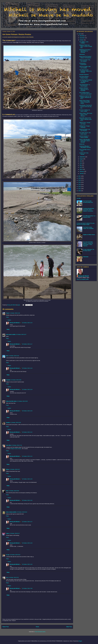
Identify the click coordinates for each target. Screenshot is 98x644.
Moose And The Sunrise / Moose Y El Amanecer (85, 57)
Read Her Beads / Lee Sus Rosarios (85, 130)
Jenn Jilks (9, 445)
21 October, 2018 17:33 (17, 445)
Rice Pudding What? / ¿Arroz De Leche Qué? (85, 93)
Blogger (80, 641)
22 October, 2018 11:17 (27, 344)
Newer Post (6, 627)
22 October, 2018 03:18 (15, 555)
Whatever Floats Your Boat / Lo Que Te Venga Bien (86, 46)
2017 (80, 176)
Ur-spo (8, 555)
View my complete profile (83, 279)
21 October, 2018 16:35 (16, 423)
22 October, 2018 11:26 (27, 500)
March (81, 169)
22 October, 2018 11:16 (27, 323)
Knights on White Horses (89, 235)
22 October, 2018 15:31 (13, 577)
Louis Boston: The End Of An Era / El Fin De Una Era (86, 107)
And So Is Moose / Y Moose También (84, 137)
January (82, 173)
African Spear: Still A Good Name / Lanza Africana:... (86, 115)
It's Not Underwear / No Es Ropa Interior (89, 250)
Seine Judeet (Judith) (11, 512)
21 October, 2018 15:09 (16, 380)
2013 (80, 184)
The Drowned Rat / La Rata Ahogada (85, 85)
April (81, 167)
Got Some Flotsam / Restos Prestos (84, 77)
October (82, 40)
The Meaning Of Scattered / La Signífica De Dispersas (86, 81)
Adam (8, 533)
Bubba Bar (82, 144)
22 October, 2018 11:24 (27, 456)
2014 (80, 182)
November (82, 38)
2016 (80, 178)
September (82, 157)
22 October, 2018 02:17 (15, 533)
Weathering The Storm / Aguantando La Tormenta (85, 51)
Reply (7, 317)
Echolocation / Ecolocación (83, 64)
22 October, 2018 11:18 (27, 368)
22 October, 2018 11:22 (27, 432)
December (82, 36)
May (81, 165)
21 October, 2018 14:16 (14, 356)
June (81, 163)
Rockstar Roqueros (84, 75)
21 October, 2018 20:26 (14, 491)
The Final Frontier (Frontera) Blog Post (88, 202)
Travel (8, 313)
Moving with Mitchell (15, 323)
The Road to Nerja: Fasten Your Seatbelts (88, 228)
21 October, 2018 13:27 (21, 334)
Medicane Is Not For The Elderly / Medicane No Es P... (85, 97)
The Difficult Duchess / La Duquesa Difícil (89, 216)
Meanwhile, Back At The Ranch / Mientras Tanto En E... (85, 119)
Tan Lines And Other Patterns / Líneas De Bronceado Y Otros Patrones (88, 244)
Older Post (69, 627)
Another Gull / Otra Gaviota (84, 154)
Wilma (8, 469)
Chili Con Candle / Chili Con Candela (85, 67)
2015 (80, 180)
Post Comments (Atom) (40, 632)
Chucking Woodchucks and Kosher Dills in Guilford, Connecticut (89, 210)
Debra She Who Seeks (11, 401)
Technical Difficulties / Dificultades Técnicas (85, 147)
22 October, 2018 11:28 (27, 543)
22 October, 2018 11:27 (27, 522)
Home (37, 627)
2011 (80, 189)
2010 (80, 191)
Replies (9, 320)
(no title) (79, 198)
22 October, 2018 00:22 (22, 512)
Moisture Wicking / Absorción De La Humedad (84, 89)
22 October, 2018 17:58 (27, 588)
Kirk (7, 491)
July (81, 161)
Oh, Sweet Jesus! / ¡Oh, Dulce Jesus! (85, 133)
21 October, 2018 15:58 (22, 401)
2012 (80, 187)
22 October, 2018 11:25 (27, 479)
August (81, 159)
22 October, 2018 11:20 (27, 411)
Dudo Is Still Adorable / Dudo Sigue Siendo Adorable (85, 141)
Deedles (8, 423)
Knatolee (8, 380)
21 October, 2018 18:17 (15, 469)
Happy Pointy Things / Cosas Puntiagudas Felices (85, 102)
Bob (7, 356)
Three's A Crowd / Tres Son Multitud (85, 60)
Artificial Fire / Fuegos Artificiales (85, 127)
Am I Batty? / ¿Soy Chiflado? (84, 42)
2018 (80, 34)
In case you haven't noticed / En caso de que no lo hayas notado (86, 224)
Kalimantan (82, 54)
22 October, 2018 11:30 (27, 564)
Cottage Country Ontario (16, 449)
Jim (7, 577)
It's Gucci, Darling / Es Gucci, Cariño (85, 111)
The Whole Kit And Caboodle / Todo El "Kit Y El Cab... (85, 71)
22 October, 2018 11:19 (27, 389)
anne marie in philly (11, 334)
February (82, 171)
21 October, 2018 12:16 (15, 313)
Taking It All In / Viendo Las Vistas (85, 123)
